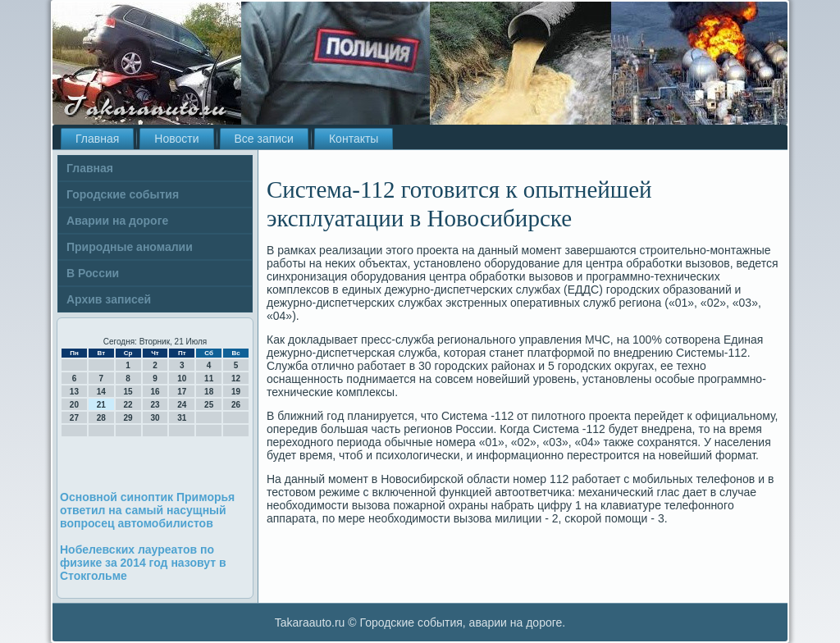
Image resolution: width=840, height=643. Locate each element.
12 (236, 379)
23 (155, 405)
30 (155, 418)
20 (74, 405)
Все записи (264, 139)
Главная (97, 139)
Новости (176, 139)
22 (128, 405)
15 (128, 392)
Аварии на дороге (117, 221)
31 (182, 418)
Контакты (354, 139)
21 (101, 405)
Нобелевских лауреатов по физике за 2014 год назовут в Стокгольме (143, 563)
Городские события (123, 194)
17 (182, 392)
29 (128, 418)
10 (182, 379)
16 (155, 392)
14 (101, 392)
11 (209, 379)
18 (209, 392)
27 (74, 418)
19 (236, 392)
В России (93, 273)
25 (209, 405)
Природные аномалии (130, 247)
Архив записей (109, 299)
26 (236, 405)
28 (101, 418)
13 (74, 392)
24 (182, 405)
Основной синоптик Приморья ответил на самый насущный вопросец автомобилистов (147, 510)
